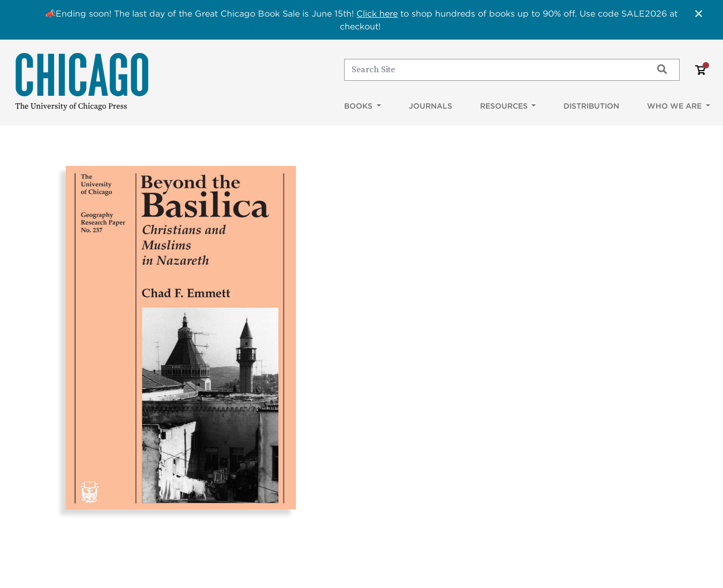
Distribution (591, 106)
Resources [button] (505, 106)
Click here (377, 13)
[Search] (493, 70)
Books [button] (359, 106)
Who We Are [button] (675, 106)
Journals (431, 106)
